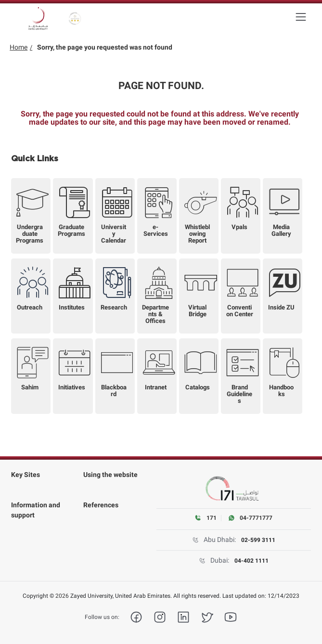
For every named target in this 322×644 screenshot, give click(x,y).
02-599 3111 (258, 540)
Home (19, 47)
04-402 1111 (251, 561)
